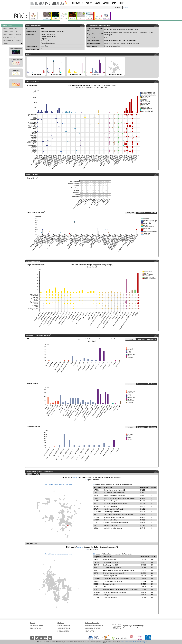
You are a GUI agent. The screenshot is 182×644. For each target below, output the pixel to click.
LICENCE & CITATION (93, 628)
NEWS (97, 3)
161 (86, 549)
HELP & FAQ (90, 631)
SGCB (96, 584)
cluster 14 (76, 478)
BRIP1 (96, 568)
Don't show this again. (140, 642)
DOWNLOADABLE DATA (94, 625)
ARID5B (96, 581)
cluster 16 (80, 547)
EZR (95, 587)
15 (94, 484)
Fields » (125, 8)
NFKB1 (96, 495)
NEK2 (96, 560)
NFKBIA (96, 520)
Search (117, 8)
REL (95, 504)
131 (86, 480)
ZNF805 (96, 562)
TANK (96, 498)
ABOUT (89, 3)
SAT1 (96, 515)
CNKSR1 (97, 579)
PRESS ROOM (36, 628)
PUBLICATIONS (63, 631)
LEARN (106, 3)
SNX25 (96, 595)
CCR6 (96, 573)
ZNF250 (96, 565)
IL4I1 (95, 525)
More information (126, 642)
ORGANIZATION (64, 628)
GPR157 (97, 517)
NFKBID (96, 506)
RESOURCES (77, 3)
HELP (121, 3)
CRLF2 (96, 509)
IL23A (96, 528)
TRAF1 (96, 493)
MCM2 (96, 589)
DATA (114, 3)
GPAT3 (96, 523)
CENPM (96, 576)
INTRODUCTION (64, 625)
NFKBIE (96, 501)
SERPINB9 (97, 512)
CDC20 (96, 598)
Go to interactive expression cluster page (59, 484)
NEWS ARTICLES (37, 625)
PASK (96, 570)
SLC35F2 (97, 592)
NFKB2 (96, 490)
